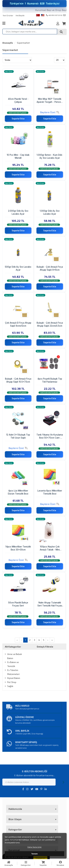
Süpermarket (23, 43)
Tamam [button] (34, 854)
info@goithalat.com (64, 15)
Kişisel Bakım (14, 678)
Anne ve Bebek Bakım (15, 656)
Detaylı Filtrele (45, 647)
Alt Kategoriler (13, 647)
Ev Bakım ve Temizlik (13, 664)
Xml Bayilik (20, 15)
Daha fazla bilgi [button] (34, 847)
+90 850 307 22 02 (54, 15)
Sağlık (10, 686)
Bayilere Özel (48, 112)
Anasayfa (8, 43)
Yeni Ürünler (8, 15)
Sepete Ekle (18, 119)
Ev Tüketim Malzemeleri (13, 672)
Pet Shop (12, 682)
